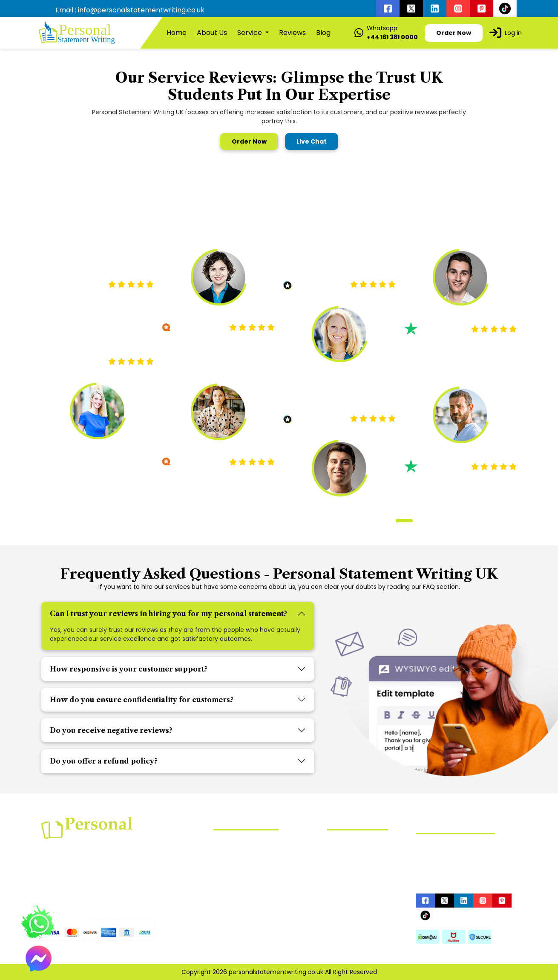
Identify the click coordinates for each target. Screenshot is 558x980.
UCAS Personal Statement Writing (263, 878)
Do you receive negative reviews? (111, 730)
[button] (391, 521)
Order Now (249, 141)
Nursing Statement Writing (253, 841)
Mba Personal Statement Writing (262, 866)
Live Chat (312, 141)
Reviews (292, 33)
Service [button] (250, 33)
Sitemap (340, 897)
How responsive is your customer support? (129, 669)
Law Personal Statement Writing (261, 853)
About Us (212, 33)
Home (177, 33)
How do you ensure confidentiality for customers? (142, 700)
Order (336, 883)
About (336, 856)
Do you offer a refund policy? (104, 761)
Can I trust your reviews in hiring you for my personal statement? (168, 614)
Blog (323, 33)
